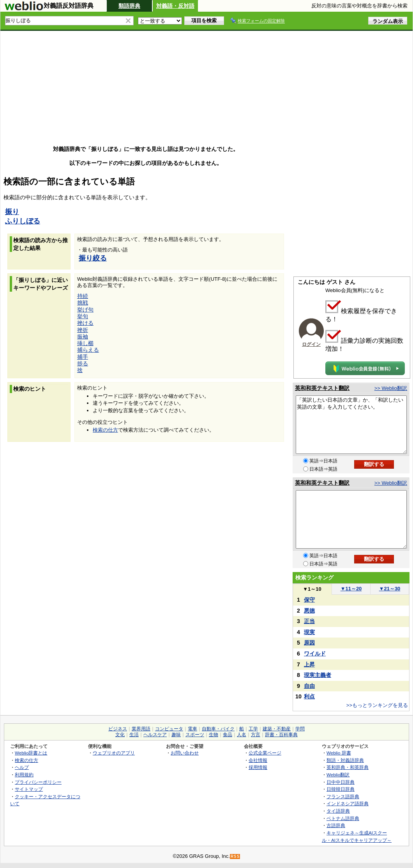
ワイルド (315, 654)
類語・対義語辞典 (345, 760)
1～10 (312, 589)
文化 (120, 735)
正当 (309, 621)
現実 (309, 632)
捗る (83, 363)
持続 (83, 296)
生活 (134, 735)
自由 (309, 686)
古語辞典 (336, 825)
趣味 (176, 735)
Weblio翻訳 (338, 775)
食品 (228, 735)
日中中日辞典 (341, 782)
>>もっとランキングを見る (377, 705)
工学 (253, 729)
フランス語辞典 (343, 796)
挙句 (83, 316)
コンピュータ (169, 729)
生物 (214, 735)
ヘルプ (22, 767)
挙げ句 (85, 310)
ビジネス (118, 729)
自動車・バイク (218, 729)
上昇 (309, 664)
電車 (192, 729)
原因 (309, 643)
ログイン (311, 344)
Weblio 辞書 (339, 753)
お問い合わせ (185, 753)
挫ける (85, 323)
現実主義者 (318, 675)
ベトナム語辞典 (343, 818)
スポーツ (195, 735)
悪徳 (309, 611)
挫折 (83, 330)
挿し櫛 (85, 343)
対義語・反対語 (175, 6)
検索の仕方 (105, 430)
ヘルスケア (155, 735)
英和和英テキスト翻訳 (322, 388)
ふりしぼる (23, 221)
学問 (300, 729)
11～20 (351, 589)
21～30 (390, 589)
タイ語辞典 (338, 811)
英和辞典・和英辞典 (348, 767)
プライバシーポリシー (38, 782)
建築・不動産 (277, 729)
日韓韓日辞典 (341, 789)
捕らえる (88, 350)
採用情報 (258, 767)
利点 (309, 696)
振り (12, 212)
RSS (235, 856)
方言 (256, 735)
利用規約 (24, 775)
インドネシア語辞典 (348, 803)
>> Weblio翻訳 (391, 388)
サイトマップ (29, 789)
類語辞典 (129, 6)
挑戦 (83, 303)
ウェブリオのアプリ (114, 753)
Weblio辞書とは (31, 753)
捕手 (83, 357)
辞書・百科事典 (281, 735)
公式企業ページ (265, 753)
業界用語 (141, 729)
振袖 (83, 337)
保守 (309, 600)
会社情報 (258, 760)
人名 (242, 735)
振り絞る (93, 258)
